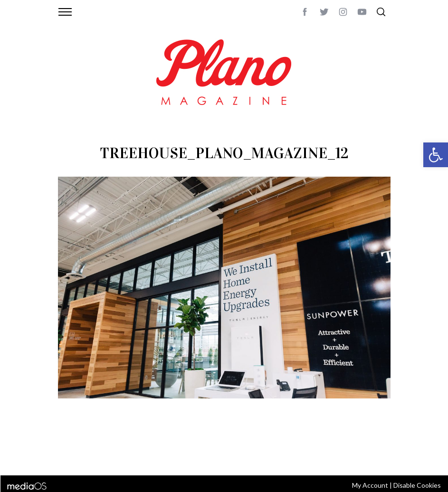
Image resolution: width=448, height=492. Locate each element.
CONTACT (96, 444)
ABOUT (68, 444)
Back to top (373, 444)
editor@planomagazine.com (103, 455)
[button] (436, 155)
